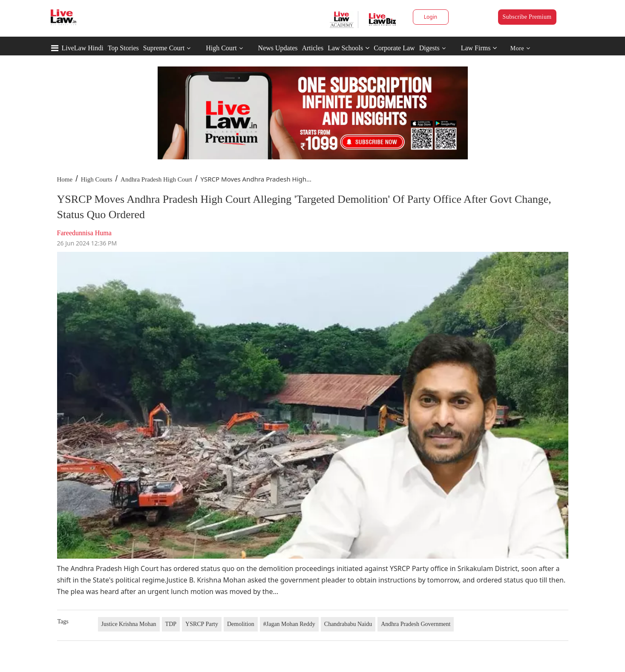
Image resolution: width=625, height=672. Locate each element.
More (520, 48)
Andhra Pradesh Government (416, 624)
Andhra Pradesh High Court (156, 179)
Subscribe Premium (527, 17)
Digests (429, 48)
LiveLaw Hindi (83, 48)
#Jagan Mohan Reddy (289, 624)
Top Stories (123, 48)
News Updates (278, 48)
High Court (221, 48)
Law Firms (479, 48)
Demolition (241, 624)
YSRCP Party (202, 624)
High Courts (97, 179)
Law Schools (349, 48)
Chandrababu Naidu (348, 624)
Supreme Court (164, 48)
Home (65, 179)
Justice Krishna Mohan (129, 624)
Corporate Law (394, 48)
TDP (171, 624)
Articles (312, 48)
